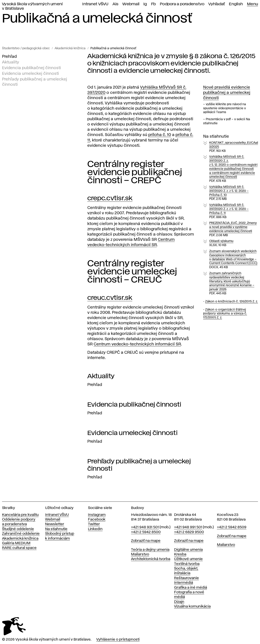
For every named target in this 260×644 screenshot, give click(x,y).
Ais (116, 4)
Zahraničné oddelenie (21, 534)
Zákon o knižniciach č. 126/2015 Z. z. (231, 302)
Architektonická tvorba (151, 559)
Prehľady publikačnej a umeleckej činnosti (35, 82)
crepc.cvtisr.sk (110, 198)
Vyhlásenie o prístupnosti (118, 640)
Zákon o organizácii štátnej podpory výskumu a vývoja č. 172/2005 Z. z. (225, 314)
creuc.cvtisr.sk (110, 298)
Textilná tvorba (187, 564)
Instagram (97, 515)
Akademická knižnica (70, 48)
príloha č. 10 (160, 135)
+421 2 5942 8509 (232, 527)
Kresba (180, 554)
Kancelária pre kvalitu (20, 515)
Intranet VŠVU (95, 4)
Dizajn (179, 602)
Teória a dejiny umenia (150, 550)
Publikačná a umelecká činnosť (113, 48)
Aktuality (11, 62)
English (236, 4)
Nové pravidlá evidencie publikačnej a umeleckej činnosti (227, 93)
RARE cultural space (19, 548)
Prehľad (9, 57)
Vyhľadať (217, 4)
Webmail (131, 4)
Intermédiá (184, 583)
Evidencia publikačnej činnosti (31, 68)
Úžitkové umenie (188, 559)
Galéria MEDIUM (16, 543)
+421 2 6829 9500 (189, 532)
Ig (145, 4)
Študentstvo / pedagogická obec (26, 48)
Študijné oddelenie (18, 529)
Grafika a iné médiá (191, 588)
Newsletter (55, 524)
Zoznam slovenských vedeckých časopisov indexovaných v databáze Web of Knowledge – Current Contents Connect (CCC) (233, 260)
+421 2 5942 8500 (146, 532)
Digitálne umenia (188, 550)
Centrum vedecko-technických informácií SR (137, 344)
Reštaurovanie (186, 578)
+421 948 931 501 (145, 527)
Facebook (97, 520)
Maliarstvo (140, 554)
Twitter (94, 524)
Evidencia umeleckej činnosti (30, 74)
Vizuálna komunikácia (192, 606)
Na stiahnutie (56, 529)
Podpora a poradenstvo (182, 4)
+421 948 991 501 (188, 527)
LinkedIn (95, 529)
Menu (252, 4)
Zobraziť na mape (146, 541)
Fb (154, 4)
